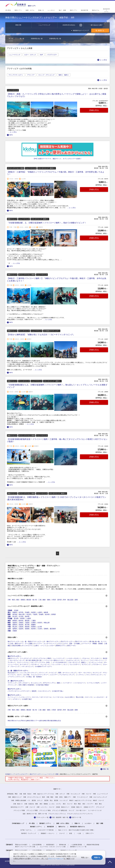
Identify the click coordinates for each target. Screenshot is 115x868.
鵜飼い (59, 683)
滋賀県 (15, 623)
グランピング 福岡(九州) (60, 810)
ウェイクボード (75, 664)
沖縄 (9, 631)
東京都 (15, 614)
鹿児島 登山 (48, 800)
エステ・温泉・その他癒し (72, 644)
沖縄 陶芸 (50, 797)
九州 (9, 629)
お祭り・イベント (40, 646)
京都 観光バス (18, 804)
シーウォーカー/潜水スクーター (54, 660)
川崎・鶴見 (11, 600)
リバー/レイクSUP (93, 683)
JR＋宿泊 (32, 823)
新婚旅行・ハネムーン (48, 833)
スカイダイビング (44, 691)
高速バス (77, 823)
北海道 (10, 610)
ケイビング (53, 673)
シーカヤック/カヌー (73, 658)
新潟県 (16, 618)
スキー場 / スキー (81, 810)
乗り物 (92, 642)
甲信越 (10, 618)
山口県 (40, 627)
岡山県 (15, 627)
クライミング (43, 673)
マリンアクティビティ (16, 75)
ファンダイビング (26, 658)
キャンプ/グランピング (94, 675)
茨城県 (41, 614)
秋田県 (33, 612)
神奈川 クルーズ (98, 800)
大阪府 (27, 623)
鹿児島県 (53, 629)
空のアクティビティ (67, 642)
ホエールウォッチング (17, 660)
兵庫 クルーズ (30, 807)
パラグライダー (52, 55)
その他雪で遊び (27, 699)
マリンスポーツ (96, 658)
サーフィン (85, 660)
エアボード (16, 699)
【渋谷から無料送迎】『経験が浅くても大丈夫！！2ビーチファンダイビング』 (41, 335)
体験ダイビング (13, 658)
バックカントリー (24, 697)
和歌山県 (47, 623)
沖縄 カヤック (60, 794)
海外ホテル (62, 827)
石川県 (21, 616)
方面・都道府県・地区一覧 (60, 817)
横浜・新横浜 (21, 600)
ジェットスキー (56, 664)
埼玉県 (29, 614)
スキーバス (89, 697)
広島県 (21, 627)
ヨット (66, 664)
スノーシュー (12, 697)
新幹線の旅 (63, 845)
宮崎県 (46, 629)
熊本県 (33, 629)
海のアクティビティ (14, 642)
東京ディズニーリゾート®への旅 (25, 847)
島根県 (33, 627)
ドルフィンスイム (23, 662)
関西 (9, 623)
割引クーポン (72, 646)
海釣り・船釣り (64, 75)
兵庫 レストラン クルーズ (45, 807)
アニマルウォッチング (67, 675)
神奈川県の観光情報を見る (52, 721)
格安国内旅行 (50, 845)
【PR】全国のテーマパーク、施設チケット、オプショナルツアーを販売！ (57, 159)
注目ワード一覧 (76, 817)
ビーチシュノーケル (96, 662)
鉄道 (71, 833)
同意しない (85, 857)
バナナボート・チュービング (40, 664)
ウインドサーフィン (97, 660)
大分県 (40, 629)
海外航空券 (50, 827)
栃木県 (47, 614)
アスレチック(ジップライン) (57, 814)
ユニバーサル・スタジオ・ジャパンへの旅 (53, 847)
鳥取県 (27, 627)
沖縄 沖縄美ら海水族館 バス (21, 800)
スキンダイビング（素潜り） (78, 662)
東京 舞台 (98, 804)
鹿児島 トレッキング (61, 800)
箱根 (76, 600)
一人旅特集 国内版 (76, 845)
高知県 (21, 625)
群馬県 (54, 614)
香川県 (27, 625)
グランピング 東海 (45, 810)
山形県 (40, 612)
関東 (9, 614)
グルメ (60, 644)
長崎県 (27, 629)
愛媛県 (33, 625)
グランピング (100, 807)
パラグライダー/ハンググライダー (19, 691)
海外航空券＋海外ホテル (77, 827)
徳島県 (15, 625)
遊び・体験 (100, 823)
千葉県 (35, 614)
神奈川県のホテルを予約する (17, 721)
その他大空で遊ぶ (57, 691)
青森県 (15, 612)
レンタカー (51, 646)
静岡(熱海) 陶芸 (12, 794)
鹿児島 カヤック (37, 800)
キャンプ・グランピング (46, 75)
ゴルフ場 (26, 675)
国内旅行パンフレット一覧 (78, 847)
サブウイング (86, 664)
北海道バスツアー (89, 807)
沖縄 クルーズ (86, 794)
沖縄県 (15, 631)
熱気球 (34, 691)
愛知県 (27, 621)
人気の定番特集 (37, 845)
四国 (9, 625)
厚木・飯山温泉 (68, 600)
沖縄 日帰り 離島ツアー (63, 797)
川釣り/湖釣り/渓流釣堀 (26, 685)
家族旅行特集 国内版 (93, 845)
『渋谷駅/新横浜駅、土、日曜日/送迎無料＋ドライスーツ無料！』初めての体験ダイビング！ (47, 223)
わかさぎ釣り (70, 697)
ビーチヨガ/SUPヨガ (60, 662)
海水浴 (105, 658)
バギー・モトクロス (84, 673)
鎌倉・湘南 (46, 600)
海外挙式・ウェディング (29, 833)
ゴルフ (19, 675)
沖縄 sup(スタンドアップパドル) (43, 794)
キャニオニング (36, 683)
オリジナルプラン (28, 646)
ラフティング (12, 683)
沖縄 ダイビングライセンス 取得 (34, 797)
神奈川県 (22, 614)
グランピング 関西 (32, 810)
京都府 (21, 623)
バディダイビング (27, 666)
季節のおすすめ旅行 (21, 845)
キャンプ (71, 810)
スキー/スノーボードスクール (41, 697)
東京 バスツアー (88, 804)
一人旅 (79, 833)
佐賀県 (21, 629)
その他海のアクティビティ (43, 666)
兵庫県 (33, 623)
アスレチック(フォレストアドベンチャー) (80, 814)
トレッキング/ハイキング (28, 673)
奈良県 (40, 623)
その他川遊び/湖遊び (42, 685)
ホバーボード (24, 664)
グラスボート (97, 664)
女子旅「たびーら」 (27, 830)
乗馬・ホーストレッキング (67, 673)
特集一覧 (106, 769)
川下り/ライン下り (49, 683)
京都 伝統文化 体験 (31, 804)
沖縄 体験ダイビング (15, 797)
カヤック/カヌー (24, 683)
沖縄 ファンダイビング (80, 797)
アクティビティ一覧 (42, 817)
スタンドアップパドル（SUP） (41, 662)
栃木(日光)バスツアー (17, 807)
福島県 (46, 612)
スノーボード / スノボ (95, 810)
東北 (9, 612)
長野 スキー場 (42, 814)
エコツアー (54, 675)
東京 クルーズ (68, 804)
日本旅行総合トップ (18, 823)
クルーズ (62, 833)
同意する (97, 857)
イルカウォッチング (72, 660)
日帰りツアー (90, 833)
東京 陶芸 (77, 804)
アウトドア (31, 75)
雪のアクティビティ (82, 642)
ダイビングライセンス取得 (42, 658)
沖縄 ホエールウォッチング (98, 797)
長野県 (22, 618)
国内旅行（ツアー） (45, 823)
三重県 (33, 621)
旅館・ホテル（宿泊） (63, 823)
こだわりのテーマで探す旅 (45, 830)
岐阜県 (21, 621)
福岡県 (15, 629)
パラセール (85, 658)
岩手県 (21, 612)
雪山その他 (79, 697)
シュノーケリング (14, 55)
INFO (11, 135)
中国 (9, 627)
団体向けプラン (61, 646)
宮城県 (27, 612)
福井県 (27, 616)
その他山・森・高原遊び (34, 677)
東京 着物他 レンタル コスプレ (50, 804)
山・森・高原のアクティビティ (32, 642)
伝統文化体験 (16, 646)
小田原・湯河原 (57, 600)
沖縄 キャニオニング (73, 794)
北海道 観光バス (76, 807)
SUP (41, 55)
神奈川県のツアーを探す (35, 721)
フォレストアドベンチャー (40, 675)
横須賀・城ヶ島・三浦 (34, 600)
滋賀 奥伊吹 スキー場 (30, 814)
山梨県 (29, 618)
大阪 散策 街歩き (25, 794)
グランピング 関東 (19, 810)
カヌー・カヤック (30, 55)
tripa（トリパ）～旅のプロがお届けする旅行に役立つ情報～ (76, 830)
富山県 (15, 616)
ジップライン (80, 675)
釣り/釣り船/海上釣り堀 (34, 660)
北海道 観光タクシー (63, 807)
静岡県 (15, 621)
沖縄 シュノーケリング (100, 794)
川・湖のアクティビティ (52, 642)
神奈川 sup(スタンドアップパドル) (80, 800)
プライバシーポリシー (56, 859)
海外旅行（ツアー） (36, 827)
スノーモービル (58, 697)
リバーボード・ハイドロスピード (74, 683)
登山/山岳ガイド (13, 673)
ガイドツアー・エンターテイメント (45, 644)
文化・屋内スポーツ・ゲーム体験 (21, 644)
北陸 (9, 616)
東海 (9, 621)
